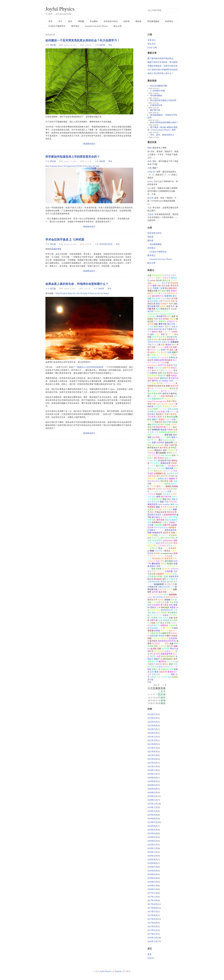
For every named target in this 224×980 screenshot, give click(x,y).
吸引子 (157, 625)
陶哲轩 (150, 293)
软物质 (174, 463)
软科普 (127, 21)
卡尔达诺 (168, 556)
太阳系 (153, 677)
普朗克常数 (172, 512)
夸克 (156, 321)
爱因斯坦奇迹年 (154, 515)
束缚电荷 (156, 430)
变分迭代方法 (156, 615)
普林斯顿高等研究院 (167, 641)
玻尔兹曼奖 (155, 463)
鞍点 (171, 517)
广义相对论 (152, 373)
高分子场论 (172, 391)
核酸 (175, 646)
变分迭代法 (173, 378)
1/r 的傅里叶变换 (157, 91)
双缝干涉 (165, 350)
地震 (164, 373)
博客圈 (81, 21)
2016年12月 (152, 938)
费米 (175, 659)
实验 (173, 499)
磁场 (158, 543)
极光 (166, 479)
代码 (171, 381)
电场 (149, 283)
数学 (173, 306)
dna (166, 466)
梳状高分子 (172, 566)
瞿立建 (53, 45)
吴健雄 (165, 615)
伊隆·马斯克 (163, 618)
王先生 (150, 214)
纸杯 (149, 148)
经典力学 (151, 489)
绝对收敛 (169, 396)
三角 (158, 345)
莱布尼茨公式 (167, 610)
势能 (173, 301)
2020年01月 (152, 800)
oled (156, 412)
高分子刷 (166, 283)
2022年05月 (152, 722)
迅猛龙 (166, 388)
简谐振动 (171, 450)
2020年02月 (152, 796)
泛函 (164, 522)
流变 (149, 602)
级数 (163, 396)
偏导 (164, 579)
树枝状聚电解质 (168, 656)
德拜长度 (151, 543)
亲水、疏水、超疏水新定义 (162, 135)
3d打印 (153, 656)
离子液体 (162, 291)
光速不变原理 (170, 414)
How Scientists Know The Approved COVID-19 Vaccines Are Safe (72, 166)
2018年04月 (152, 878)
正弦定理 (173, 638)
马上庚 (153, 396)
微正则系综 (159, 458)
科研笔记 (169, 21)
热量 (152, 432)
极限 (158, 497)
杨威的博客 (56, 249)
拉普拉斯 (163, 492)
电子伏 (164, 566)
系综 (171, 664)
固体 (174, 455)
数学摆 (153, 468)
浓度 (154, 443)
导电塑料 (158, 406)
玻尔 (154, 370)
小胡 (149, 168)
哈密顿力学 (155, 358)
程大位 (150, 579)
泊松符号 (167, 533)
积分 (169, 299)
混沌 (154, 345)
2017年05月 (152, 919)
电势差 (170, 365)
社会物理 (156, 605)
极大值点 (156, 517)
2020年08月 (152, 781)
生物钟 (175, 628)
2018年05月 (152, 874)
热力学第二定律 (161, 577)
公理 (167, 412)
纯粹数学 (172, 528)
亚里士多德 (167, 510)
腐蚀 (158, 507)
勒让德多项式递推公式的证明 (163, 100)
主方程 (150, 577)
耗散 (156, 440)
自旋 (173, 327)
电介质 (171, 334)
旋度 (173, 316)
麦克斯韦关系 (169, 597)
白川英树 (154, 409)
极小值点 (164, 517)
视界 (167, 644)
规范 (175, 543)
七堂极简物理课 (169, 515)
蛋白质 (170, 646)
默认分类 (118, 26)
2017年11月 (152, 897)
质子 (175, 582)
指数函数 (158, 551)
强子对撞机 (170, 476)
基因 (160, 373)
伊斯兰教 (154, 620)
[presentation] (94, 370)
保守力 (155, 381)
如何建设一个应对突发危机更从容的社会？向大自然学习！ (83, 40)
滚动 (161, 667)
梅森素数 (173, 595)
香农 (156, 672)
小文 (149, 208)
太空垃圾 (158, 510)
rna (149, 649)
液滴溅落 (172, 548)
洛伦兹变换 (159, 651)
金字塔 (155, 592)
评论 (110, 45)
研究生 (163, 582)
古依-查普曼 (164, 620)
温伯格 (159, 281)
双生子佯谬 (156, 569)
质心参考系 (155, 654)
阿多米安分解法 (169, 275)
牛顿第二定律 (158, 288)
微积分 (165, 664)
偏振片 (155, 419)
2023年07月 (152, 714)
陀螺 (149, 638)
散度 (158, 304)
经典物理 (174, 342)
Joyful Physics (60, 9)
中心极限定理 (164, 633)
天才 (164, 417)
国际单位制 (152, 376)
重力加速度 (161, 453)
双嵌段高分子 (158, 399)
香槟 (162, 502)
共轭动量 (158, 525)
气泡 (166, 502)
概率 (173, 437)
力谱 (152, 422)
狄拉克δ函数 (172, 417)
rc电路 (153, 623)
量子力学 (162, 293)
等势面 (150, 368)
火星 (158, 656)
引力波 (163, 299)
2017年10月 (152, 900)
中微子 (168, 636)
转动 (162, 644)
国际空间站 (152, 479)
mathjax (165, 381)
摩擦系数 (168, 435)
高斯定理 (171, 293)
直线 (163, 486)
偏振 (152, 334)
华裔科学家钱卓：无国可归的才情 (162, 66)
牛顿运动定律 (160, 512)
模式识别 (160, 476)
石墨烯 (164, 677)
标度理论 (168, 296)
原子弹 (155, 662)
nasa (171, 631)
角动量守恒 (161, 316)
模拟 (156, 461)
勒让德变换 (158, 597)
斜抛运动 (171, 321)
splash (165, 548)
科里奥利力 (157, 522)
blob (149, 569)
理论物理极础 (153, 21)
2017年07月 (152, 912)
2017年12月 (152, 893)
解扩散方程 (155, 110)
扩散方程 (167, 497)
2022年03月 (152, 729)
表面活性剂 (152, 504)
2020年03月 (152, 793)
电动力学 (162, 376)
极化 (176, 334)
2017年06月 (152, 915)
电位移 (163, 430)
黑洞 (171, 602)
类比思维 (173, 615)
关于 (60, 21)
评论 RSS (151, 44)
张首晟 (150, 631)
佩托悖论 (162, 662)
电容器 (172, 319)
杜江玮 (150, 198)
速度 (163, 345)
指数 (175, 481)
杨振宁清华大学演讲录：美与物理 (162, 62)
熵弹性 (169, 453)
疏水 (158, 613)
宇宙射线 (169, 370)
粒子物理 (171, 579)
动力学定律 (167, 489)
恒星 (158, 677)
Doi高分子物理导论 (57, 26)
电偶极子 (164, 304)
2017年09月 (152, 904)
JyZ (149, 188)
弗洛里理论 (161, 337)
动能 (154, 520)
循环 (156, 492)
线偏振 (168, 419)
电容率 (169, 427)
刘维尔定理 (159, 360)
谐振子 (157, 659)
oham (176, 373)
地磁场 (172, 479)
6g (161, 659)
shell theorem (166, 455)
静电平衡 (162, 365)
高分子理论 (152, 394)
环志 (154, 476)
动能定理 (163, 672)
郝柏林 (167, 600)
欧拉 (149, 419)
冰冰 (149, 161)
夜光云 (167, 551)
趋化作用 (169, 443)
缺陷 (166, 458)
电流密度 (156, 644)
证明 (149, 332)
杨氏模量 (165, 649)
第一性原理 (152, 618)
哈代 (169, 316)
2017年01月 (152, 934)
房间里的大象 (169, 383)
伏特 (158, 566)
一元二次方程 (158, 484)
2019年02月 (152, 841)
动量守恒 (166, 525)
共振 (160, 628)
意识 (154, 571)
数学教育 (164, 448)
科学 (175, 329)
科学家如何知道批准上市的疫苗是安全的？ (73, 157)
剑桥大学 (154, 548)
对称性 (174, 281)
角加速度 (166, 494)
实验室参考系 (166, 654)
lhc (177, 476)
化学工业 (160, 602)
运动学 (174, 494)
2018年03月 (152, 882)
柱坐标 (157, 553)
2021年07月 (152, 748)
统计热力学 (169, 584)
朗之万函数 (165, 425)
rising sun (151, 172)
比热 (175, 574)
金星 (152, 672)
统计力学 (160, 466)
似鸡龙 (153, 391)
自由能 (174, 309)
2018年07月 (152, 867)
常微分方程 (152, 291)
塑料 (160, 394)
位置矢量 (151, 494)
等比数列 (172, 466)
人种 (159, 607)
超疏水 (163, 306)
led (159, 412)
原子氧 (163, 507)
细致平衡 (166, 368)
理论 (169, 499)
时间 (160, 589)
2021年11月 (152, 737)
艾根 (159, 649)
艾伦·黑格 (163, 409)
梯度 (155, 286)
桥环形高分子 (153, 448)
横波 (173, 651)
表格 (168, 386)
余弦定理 (164, 638)
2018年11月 (152, 852)
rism (176, 504)
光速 (171, 644)
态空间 (159, 489)
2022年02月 (152, 733)
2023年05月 (152, 718)
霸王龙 (164, 391)
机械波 (167, 651)
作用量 (153, 355)
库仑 (162, 561)
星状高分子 (165, 309)
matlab (153, 281)
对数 (149, 484)
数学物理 (160, 530)
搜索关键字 (147, 8)
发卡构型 (172, 448)
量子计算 (164, 631)
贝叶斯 (150, 417)
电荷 (158, 561)
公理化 (155, 535)
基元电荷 (169, 561)
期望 (169, 437)
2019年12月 (152, 804)
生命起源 (162, 646)
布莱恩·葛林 (155, 610)
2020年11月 (152, 774)
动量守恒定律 (164, 301)
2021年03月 (152, 763)
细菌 (149, 337)
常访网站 (94, 21)
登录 (149, 954)
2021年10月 (152, 740)
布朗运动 (165, 669)
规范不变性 (152, 546)
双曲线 (175, 486)
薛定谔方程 (161, 427)
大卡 (156, 432)
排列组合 (171, 339)
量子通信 (160, 370)
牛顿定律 (158, 664)
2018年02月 (152, 886)
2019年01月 (152, 845)
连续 (149, 497)
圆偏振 (161, 419)
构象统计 (158, 450)
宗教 (171, 618)
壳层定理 (156, 455)
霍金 (175, 370)
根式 (158, 486)
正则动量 (162, 546)
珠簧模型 (151, 507)
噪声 (158, 623)
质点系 (164, 352)
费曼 (160, 332)
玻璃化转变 (165, 463)
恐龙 (152, 388)
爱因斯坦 (151, 278)
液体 (172, 504)
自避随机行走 (160, 473)
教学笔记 (75, 26)
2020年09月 (152, 778)
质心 (160, 440)
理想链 (157, 311)
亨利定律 (173, 502)
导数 (156, 293)
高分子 (168, 327)
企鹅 (149, 476)
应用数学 (151, 530)
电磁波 (174, 376)
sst (151, 286)
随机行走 (166, 281)
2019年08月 (152, 819)
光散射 (174, 551)
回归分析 (154, 636)
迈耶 (169, 677)
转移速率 (168, 574)
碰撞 (168, 376)
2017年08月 (152, 908)
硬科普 (138, 21)
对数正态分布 (164, 587)
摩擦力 (159, 278)
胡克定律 (156, 425)
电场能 (150, 584)
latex (159, 283)
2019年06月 (152, 826)
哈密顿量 (164, 358)
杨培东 (161, 600)
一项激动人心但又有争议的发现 (89, 367)
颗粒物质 (165, 607)
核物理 (175, 677)
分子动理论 (165, 674)
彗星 (173, 674)
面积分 (153, 566)
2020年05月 (152, 785)
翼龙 (158, 391)
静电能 (166, 319)
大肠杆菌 (173, 445)
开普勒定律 (155, 363)
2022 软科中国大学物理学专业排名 (163, 70)
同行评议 (164, 481)
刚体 (156, 327)
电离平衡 (158, 368)
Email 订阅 (152, 48)
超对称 (170, 582)
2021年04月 (152, 759)
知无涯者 (154, 301)
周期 (158, 468)
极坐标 (168, 345)
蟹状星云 (160, 414)
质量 (158, 350)
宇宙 (175, 365)
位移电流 (163, 432)
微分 (174, 345)
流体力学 (168, 347)
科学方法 (160, 347)
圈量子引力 (167, 589)
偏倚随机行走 (158, 296)
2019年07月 (152, 822)
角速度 (159, 494)
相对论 (155, 332)
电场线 (170, 564)
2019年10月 (152, 811)
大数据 (172, 625)
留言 (70, 21)
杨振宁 (161, 327)
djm (160, 381)
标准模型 (164, 311)
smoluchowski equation (165, 404)
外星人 (155, 669)
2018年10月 (152, 856)
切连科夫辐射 (153, 378)
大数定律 (154, 633)
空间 (162, 363)
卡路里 (170, 430)
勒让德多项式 (171, 288)
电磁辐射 (171, 507)
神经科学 (160, 571)
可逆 (152, 492)
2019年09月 (152, 815)
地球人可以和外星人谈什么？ (160, 73)
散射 (176, 553)
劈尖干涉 (174, 649)
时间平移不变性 (161, 528)
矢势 (162, 543)
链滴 (154, 337)
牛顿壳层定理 (156, 105)
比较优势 (167, 332)
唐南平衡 (156, 538)
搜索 (176, 10)
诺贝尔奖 (166, 569)
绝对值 (167, 484)
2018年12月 (152, 848)
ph (148, 551)
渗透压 (174, 291)
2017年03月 (152, 927)
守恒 (149, 345)
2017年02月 (152, 930)
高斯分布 (166, 342)
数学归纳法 (163, 535)
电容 (158, 309)
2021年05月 (152, 755)
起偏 (173, 419)
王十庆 (174, 600)
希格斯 (161, 636)
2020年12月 (152, 770)
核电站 (161, 479)
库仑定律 (156, 299)
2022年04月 (152, 726)
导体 (156, 319)
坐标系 (175, 492)
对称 (173, 533)
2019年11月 (152, 807)
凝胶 (149, 381)
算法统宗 (158, 579)
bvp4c (154, 283)
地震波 (173, 607)
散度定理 (168, 558)
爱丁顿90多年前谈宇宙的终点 (160, 58)
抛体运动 (164, 378)
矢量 (149, 275)
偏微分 (153, 352)
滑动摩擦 (156, 437)
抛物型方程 (168, 667)
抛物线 (168, 486)
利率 (169, 492)
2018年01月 (152, 889)
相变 (168, 306)
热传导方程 (157, 499)
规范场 (169, 546)
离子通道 (164, 605)
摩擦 (175, 510)
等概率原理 (173, 577)
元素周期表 (152, 641)
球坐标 (150, 553)
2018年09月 (152, 860)
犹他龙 (172, 388)
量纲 (149, 662)
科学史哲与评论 (111, 21)
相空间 (150, 311)
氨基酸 (153, 649)
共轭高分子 (167, 406)
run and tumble (158, 445)
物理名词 (166, 394)
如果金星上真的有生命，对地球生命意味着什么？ (77, 284)
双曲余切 (158, 422)
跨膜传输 (158, 329)
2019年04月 (152, 833)
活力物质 (151, 466)
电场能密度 (159, 584)
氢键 (152, 551)
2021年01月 (152, 766)
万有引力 (166, 278)
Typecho (151, 958)
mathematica (153, 365)
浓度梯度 (160, 443)
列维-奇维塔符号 (155, 533)
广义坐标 (171, 522)
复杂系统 (154, 628)
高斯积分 (162, 321)
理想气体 (156, 674)
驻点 (160, 548)
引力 (160, 319)
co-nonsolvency (167, 553)
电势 (171, 304)
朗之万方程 (165, 623)
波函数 (174, 425)
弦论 (168, 291)
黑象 (154, 383)
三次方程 (160, 556)
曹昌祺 (170, 672)
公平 (172, 587)
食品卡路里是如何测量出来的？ (164, 122)
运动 (154, 497)
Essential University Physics (96, 26)
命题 (163, 412)
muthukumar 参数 (170, 540)
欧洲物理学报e (165, 461)
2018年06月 (152, 871)
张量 (171, 669)
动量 (167, 602)
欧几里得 (158, 417)
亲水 (154, 613)
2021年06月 (152, 752)
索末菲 (170, 373)
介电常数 (169, 571)
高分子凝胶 (167, 329)
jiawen (150, 181)
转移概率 (160, 574)
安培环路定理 (158, 435)
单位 (152, 512)
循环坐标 (160, 520)
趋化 (167, 445)
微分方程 (171, 324)
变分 (158, 352)
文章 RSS (151, 40)
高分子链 (167, 422)
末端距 (157, 334)
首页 (50, 21)
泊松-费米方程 (160, 324)
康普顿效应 (168, 659)
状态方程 (162, 592)
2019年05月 (152, 830)
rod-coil (151, 450)
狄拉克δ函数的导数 (159, 86)
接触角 (164, 613)
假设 (164, 499)
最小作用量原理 (163, 355)
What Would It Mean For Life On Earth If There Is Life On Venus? (82, 293)
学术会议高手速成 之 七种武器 (65, 239)
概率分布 (158, 471)
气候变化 (156, 638)
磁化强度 (169, 468)
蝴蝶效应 (164, 625)
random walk (168, 471)
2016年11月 (152, 941)
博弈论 (173, 412)
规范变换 (169, 543)
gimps (150, 597)
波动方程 (151, 427)
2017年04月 (152, 923)
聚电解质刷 (157, 275)
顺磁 (163, 468)
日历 (149, 682)
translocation (170, 399)
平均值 (163, 437)
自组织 (168, 628)
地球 (165, 450)
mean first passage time (157, 401)
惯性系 (150, 651)
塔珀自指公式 (158, 558)
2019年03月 (152, 837)
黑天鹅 (159, 383)
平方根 (153, 486)
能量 (169, 352)
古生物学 (158, 388)
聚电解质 (168, 360)
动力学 (153, 350)
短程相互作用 (172, 473)
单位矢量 (171, 662)
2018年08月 (152, 863)
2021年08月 (152, 744)
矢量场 (172, 358)
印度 (167, 363)
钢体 (156, 646)
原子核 (150, 680)
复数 (163, 334)
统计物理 (162, 339)
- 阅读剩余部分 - (89, 144)
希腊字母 (151, 556)
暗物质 (174, 636)
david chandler (164, 504)
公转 (154, 602)
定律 (158, 396)
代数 (171, 481)
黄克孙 (155, 339)
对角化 (165, 595)
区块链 (157, 631)
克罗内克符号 (170, 530)
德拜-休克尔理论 (168, 538)
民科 (149, 669)
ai (174, 667)
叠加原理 (156, 564)
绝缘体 (163, 564)
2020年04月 (152, 789)
